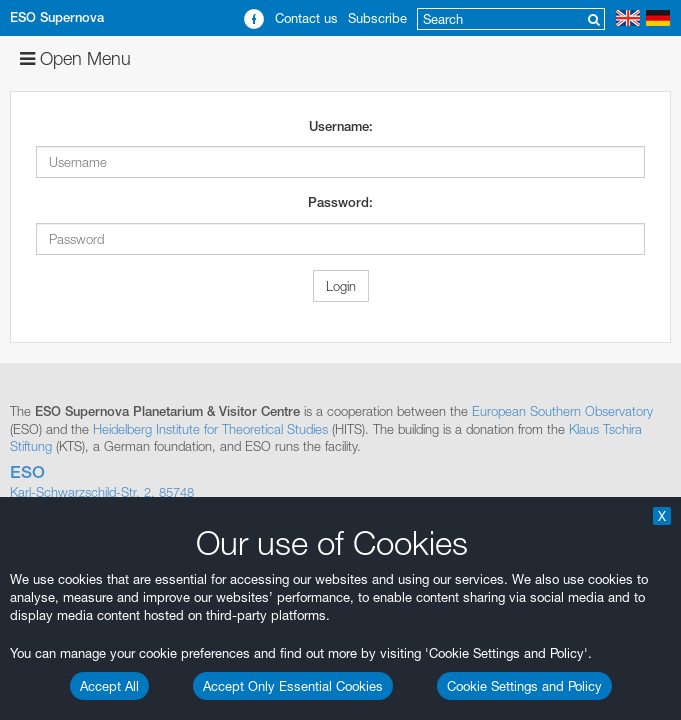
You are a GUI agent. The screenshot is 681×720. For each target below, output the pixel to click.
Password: (340, 202)
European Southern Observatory (562, 411)
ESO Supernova (57, 17)
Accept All (109, 686)
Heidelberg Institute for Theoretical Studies (210, 429)
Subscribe (377, 18)
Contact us (306, 18)
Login (341, 286)
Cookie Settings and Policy (524, 686)
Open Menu (75, 58)
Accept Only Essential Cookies (293, 686)
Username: (341, 126)
